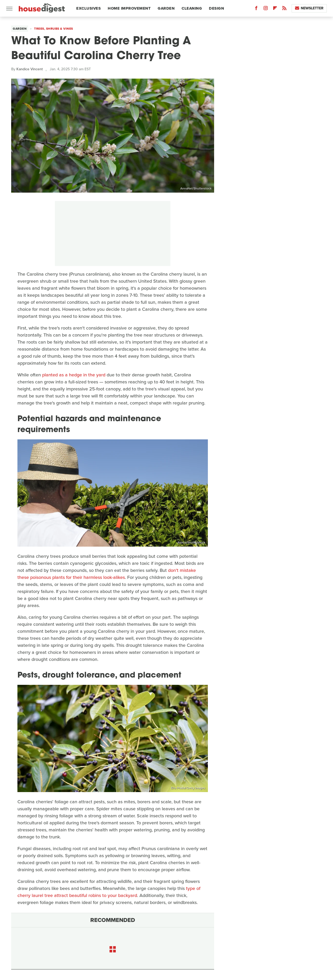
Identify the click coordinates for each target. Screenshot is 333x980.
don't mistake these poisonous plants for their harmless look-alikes (107, 574)
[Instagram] (266, 9)
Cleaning (192, 8)
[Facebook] (256, 9)
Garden (166, 8)
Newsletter (309, 8)
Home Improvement (129, 8)
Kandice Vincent (30, 69)
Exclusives (88, 8)
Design (216, 8)
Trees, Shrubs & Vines (54, 29)
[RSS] (284, 9)
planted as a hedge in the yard (74, 375)
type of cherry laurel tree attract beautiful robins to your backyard (109, 892)
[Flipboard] (275, 9)
